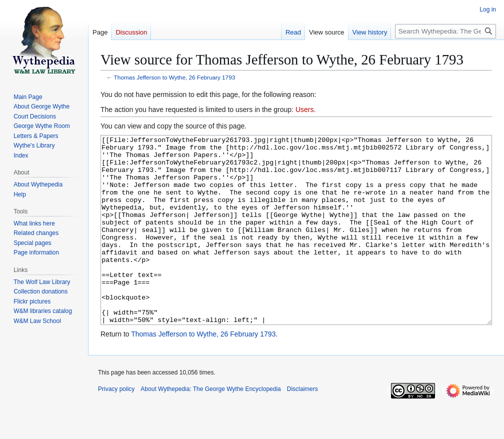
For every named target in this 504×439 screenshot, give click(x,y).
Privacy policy (116, 426)
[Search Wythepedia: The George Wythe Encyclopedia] (445, 31)
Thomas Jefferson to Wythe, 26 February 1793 (175, 77)
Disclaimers (302, 426)
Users (305, 109)
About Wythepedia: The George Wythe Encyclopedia (210, 426)
